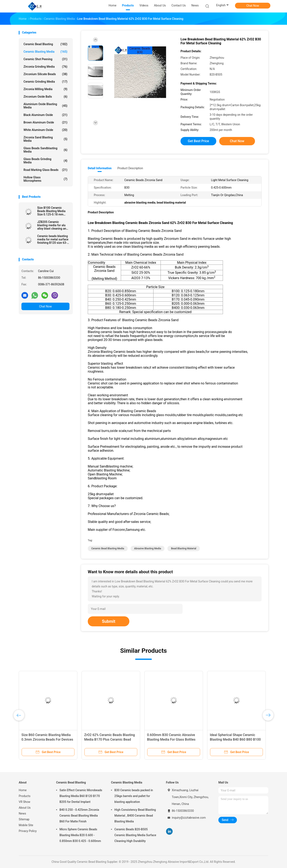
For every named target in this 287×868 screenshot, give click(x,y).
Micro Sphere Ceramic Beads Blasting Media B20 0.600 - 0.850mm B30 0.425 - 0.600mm (80, 835)
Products (25, 796)
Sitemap (24, 819)
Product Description (130, 168)
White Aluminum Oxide (45, 130)
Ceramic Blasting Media (45, 52)
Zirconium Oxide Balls (45, 97)
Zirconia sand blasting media (45, 139)
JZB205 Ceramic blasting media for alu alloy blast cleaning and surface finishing (53, 225)
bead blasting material (184, 548)
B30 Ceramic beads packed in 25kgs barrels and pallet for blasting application (134, 796)
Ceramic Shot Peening (45, 59)
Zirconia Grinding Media (45, 67)
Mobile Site (26, 825)
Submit (109, 621)
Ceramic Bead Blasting (45, 44)
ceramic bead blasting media (108, 548)
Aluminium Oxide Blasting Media (45, 106)
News (22, 813)
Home (23, 790)
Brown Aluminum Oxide (45, 122)
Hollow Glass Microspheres (45, 179)
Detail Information (100, 168)
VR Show (25, 802)
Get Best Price (198, 141)
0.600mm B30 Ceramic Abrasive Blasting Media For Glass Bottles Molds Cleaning (171, 739)
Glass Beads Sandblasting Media (45, 150)
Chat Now (253, 6)
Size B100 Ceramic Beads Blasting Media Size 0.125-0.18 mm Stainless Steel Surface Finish (52, 211)
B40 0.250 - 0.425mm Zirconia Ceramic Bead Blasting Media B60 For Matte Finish (79, 816)
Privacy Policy (28, 831)
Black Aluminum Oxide (45, 115)
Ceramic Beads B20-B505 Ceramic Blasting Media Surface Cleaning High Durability (135, 835)
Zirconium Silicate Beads (45, 74)
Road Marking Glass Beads (45, 170)
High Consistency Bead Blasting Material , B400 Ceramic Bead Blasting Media (135, 816)
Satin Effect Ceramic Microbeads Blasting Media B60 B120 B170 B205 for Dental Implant (81, 796)
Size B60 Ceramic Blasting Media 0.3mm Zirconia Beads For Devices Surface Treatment (47, 739)
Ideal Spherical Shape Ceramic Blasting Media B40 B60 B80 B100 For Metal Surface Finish (235, 739)
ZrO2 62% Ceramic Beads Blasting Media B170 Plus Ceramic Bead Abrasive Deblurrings (110, 739)
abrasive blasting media (148, 548)
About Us (25, 808)
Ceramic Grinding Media (45, 82)
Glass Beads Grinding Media (45, 161)
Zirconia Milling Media (45, 89)
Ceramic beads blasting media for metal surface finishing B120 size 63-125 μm (53, 239)
